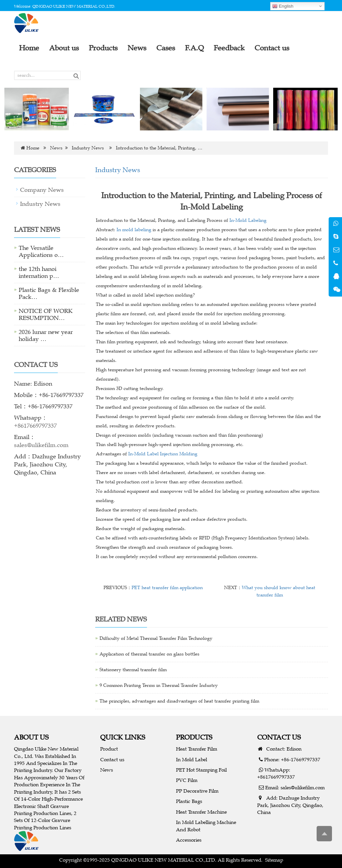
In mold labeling (134, 230)
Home (33, 148)
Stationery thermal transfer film (133, 670)
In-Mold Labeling (248, 220)
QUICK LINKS (123, 737)
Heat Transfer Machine (201, 812)
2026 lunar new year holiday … (46, 335)
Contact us (112, 759)
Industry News (88, 148)
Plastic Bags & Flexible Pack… (49, 293)
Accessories (189, 840)
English (283, 6)
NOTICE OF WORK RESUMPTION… (46, 314)
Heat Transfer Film (197, 749)
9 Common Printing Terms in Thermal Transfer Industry (159, 685)
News (56, 148)
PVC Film (187, 780)
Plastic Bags (189, 801)
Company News (42, 190)
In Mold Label (192, 759)
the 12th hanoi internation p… (39, 272)
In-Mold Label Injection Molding (163, 454)
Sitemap (274, 860)
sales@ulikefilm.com (41, 445)
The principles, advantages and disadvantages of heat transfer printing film (179, 701)
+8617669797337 (35, 426)
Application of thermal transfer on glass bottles (149, 654)
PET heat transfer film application (167, 588)
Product (109, 749)
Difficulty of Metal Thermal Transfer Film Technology (156, 638)
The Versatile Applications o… (41, 251)
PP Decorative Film (197, 791)
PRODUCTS (194, 737)
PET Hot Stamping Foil (201, 770)
